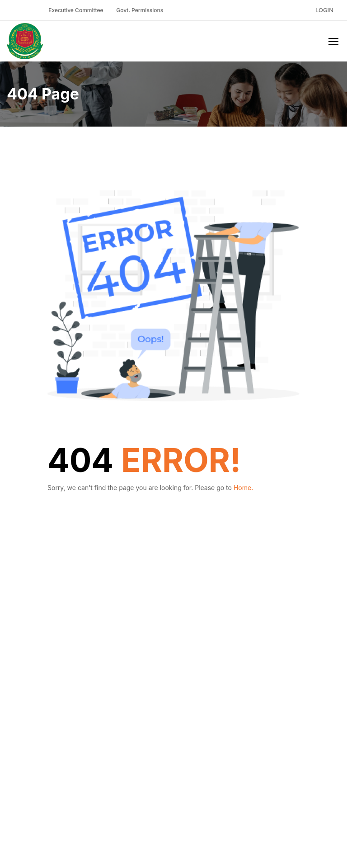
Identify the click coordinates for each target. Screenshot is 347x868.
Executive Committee (76, 10)
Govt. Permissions (140, 10)
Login (324, 10)
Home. (243, 488)
